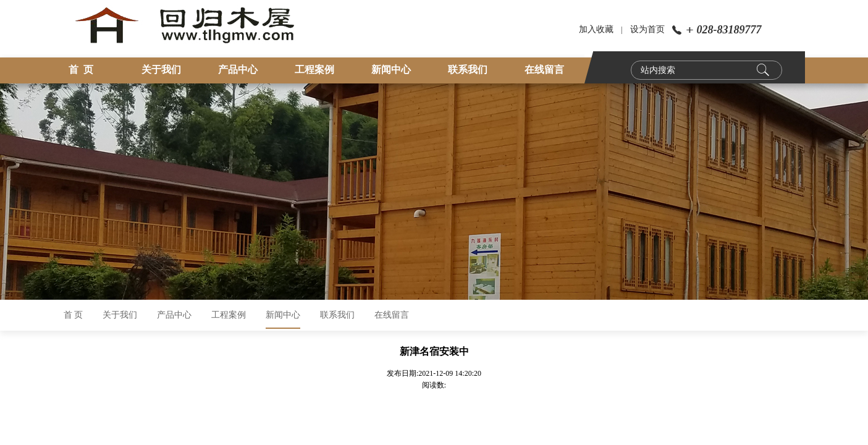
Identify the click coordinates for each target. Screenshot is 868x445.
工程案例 (314, 70)
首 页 (81, 70)
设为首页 (647, 29)
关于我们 (161, 70)
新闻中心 (391, 70)
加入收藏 (596, 29)
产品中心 (238, 70)
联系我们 (468, 70)
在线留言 (544, 70)
